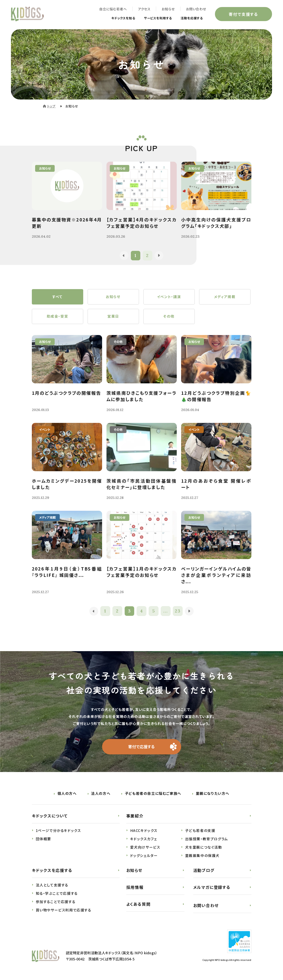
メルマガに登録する (212, 887)
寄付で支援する (243, 14)
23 (178, 611)
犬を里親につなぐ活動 (204, 847)
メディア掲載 (225, 297)
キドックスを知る (115, 18)
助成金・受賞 (58, 317)
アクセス (144, 9)
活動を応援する (190, 18)
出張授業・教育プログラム (207, 839)
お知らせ (168, 9)
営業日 (113, 317)
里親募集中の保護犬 (202, 856)
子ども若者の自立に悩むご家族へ (153, 793)
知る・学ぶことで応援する (57, 893)
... (166, 611)
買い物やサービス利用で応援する (64, 910)
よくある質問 (138, 904)
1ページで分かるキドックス (58, 831)
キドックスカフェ (144, 839)
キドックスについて (50, 816)
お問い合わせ (196, 9)
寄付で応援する (141, 747)
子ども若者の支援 (200, 831)
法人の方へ (101, 793)
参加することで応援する (56, 902)
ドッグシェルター (144, 856)
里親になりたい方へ (213, 793)
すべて (57, 297)
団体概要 (43, 839)
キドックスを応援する (52, 870)
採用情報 (135, 887)
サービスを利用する (153, 18)
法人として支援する (52, 885)
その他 (169, 317)
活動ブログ (204, 870)
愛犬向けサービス (145, 847)
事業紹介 (135, 816)
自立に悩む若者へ (113, 9)
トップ (51, 106)
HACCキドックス (144, 831)
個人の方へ (67, 793)
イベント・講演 (169, 297)
